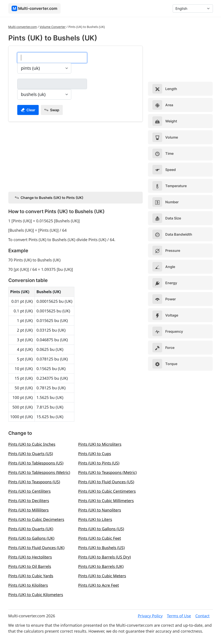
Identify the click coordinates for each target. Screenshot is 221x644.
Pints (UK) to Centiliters (30, 491)
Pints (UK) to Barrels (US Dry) (104, 557)
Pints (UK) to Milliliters (29, 510)
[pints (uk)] (52, 58)
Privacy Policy (150, 616)
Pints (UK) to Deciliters (29, 501)
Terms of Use (179, 616)
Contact (202, 616)
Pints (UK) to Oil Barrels (30, 566)
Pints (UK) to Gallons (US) (101, 529)
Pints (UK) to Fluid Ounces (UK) (36, 548)
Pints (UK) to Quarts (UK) (31, 529)
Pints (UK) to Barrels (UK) (101, 566)
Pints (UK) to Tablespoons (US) (36, 463)
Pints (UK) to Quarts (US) (31, 454)
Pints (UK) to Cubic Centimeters (107, 491)
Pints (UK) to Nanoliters (99, 510)
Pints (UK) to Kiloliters (28, 585)
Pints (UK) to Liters (95, 519)
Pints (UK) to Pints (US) (99, 463)
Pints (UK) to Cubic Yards (31, 576)
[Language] (193, 9)
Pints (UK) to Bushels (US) (101, 548)
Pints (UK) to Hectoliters (30, 557)
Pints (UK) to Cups (95, 454)
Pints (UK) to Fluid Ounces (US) (106, 482)
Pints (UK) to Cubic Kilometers (36, 595)
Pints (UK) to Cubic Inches (32, 444)
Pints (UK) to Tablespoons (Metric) (39, 472)
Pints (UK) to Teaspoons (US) (34, 482)
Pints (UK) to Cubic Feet (99, 538)
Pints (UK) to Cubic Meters (102, 576)
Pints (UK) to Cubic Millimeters (106, 501)
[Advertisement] (76, 156)
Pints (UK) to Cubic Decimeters (36, 519)
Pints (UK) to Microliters (100, 444)
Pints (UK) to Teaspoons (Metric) (107, 472)
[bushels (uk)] (52, 84)
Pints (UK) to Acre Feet (98, 585)
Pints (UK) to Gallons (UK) (31, 538)
